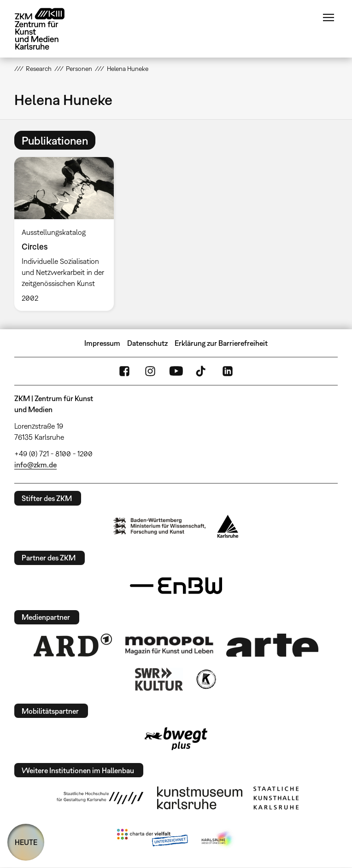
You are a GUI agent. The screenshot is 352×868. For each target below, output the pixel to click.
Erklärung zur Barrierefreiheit (221, 343)
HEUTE (26, 842)
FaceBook (124, 371)
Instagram (150, 371)
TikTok (202, 371)
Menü (329, 17)
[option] (68, 234)
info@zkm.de (35, 465)
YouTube (176, 371)
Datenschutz (147, 343)
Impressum (102, 343)
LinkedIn (228, 371)
